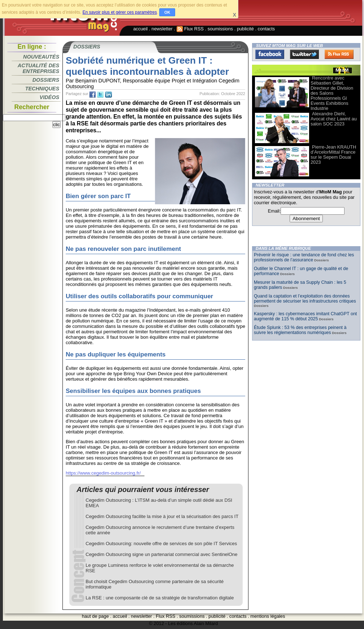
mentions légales (268, 616)
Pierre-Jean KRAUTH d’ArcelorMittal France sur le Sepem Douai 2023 (333, 155)
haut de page (96, 616)
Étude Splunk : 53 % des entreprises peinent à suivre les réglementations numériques (300, 330)
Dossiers (46, 80)
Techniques (42, 89)
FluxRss (339, 54)
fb (92, 95)
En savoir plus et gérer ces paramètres (120, 12)
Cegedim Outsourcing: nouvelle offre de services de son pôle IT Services (161, 544)
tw (100, 95)
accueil (140, 29)
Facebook (270, 54)
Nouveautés (41, 57)
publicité (245, 29)
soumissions (220, 29)
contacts (266, 29)
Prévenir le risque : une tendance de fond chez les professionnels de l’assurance (304, 257)
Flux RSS (190, 29)
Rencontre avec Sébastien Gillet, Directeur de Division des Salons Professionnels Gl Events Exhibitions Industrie (332, 93)
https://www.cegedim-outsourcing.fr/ (103, 473)
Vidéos (49, 97)
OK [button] (167, 12)
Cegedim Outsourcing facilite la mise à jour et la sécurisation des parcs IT (162, 516)
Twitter (304, 54)
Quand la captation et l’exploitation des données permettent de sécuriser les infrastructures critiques (305, 299)
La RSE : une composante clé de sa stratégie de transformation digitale (160, 598)
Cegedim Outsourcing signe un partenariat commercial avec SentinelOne (162, 554)
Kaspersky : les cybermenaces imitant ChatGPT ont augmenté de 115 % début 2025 (305, 316)
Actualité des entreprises (38, 68)
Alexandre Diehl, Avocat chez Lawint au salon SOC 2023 (334, 119)
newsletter (162, 29)
